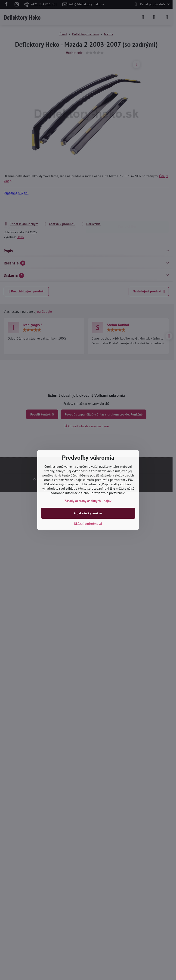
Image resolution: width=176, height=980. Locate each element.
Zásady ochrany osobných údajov (88, 501)
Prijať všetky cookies (88, 513)
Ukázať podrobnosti (88, 524)
